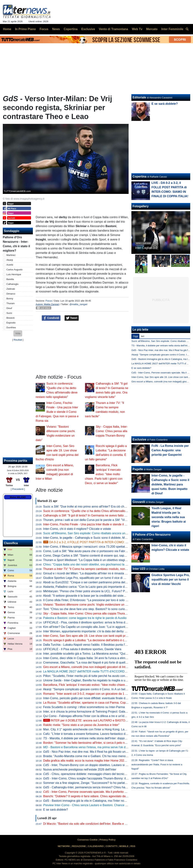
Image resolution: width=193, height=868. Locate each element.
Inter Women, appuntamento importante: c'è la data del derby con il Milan (91, 631)
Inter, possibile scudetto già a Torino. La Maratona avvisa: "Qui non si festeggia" (96, 654)
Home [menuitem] (7, 29)
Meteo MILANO (18, 497)
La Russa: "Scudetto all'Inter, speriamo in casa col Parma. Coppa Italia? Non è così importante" (106, 703)
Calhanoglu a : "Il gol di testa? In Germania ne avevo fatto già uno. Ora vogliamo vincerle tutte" (108, 515)
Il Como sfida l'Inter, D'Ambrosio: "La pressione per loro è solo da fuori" (90, 600)
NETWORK (64, 846)
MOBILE (124, 846)
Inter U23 (139, 569)
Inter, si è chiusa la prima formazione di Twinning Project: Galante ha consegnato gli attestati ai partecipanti (114, 712)
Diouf (9, 308)
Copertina (139, 177)
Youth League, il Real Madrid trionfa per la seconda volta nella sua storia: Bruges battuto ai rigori (169, 517)
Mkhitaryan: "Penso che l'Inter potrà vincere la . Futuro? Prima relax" (91, 591)
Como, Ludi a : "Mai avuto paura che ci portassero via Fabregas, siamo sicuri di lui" (100, 551)
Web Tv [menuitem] (137, 29)
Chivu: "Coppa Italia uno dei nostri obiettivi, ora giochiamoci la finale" (88, 564)
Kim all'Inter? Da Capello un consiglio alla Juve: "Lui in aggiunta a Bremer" (92, 627)
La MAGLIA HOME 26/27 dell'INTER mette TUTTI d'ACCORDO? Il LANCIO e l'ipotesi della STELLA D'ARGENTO (118, 671)
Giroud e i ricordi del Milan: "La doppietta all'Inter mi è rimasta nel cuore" (91, 573)
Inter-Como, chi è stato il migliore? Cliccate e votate (77, 529)
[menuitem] (187, 29)
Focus (49, 301)
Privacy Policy (108, 840)
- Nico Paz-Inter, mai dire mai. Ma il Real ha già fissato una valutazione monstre (99, 752)
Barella (10, 279)
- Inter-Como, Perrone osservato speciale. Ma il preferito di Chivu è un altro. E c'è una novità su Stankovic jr (117, 792)
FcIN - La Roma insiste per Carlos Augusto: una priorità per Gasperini (170, 450)
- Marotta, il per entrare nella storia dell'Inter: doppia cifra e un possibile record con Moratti (110, 738)
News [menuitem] (56, 29)
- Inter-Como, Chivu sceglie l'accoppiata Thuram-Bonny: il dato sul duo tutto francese (102, 778)
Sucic (9, 313)
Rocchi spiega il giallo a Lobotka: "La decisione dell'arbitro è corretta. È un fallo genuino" (101, 640)
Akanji (10, 260)
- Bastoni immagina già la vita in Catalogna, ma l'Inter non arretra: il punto (95, 801)
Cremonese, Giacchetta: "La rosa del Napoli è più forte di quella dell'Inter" (92, 663)
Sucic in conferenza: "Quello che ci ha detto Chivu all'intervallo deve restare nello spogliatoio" (104, 511)
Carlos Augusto (15, 270)
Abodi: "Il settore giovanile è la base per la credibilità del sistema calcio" (90, 596)
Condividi (51, 318)
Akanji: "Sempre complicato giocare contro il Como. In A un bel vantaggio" (92, 689)
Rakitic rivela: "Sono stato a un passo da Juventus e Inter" (81, 725)
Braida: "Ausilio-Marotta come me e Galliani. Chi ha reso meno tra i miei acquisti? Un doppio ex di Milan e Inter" (117, 756)
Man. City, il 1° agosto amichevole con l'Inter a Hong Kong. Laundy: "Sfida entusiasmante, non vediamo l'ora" (115, 729)
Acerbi (10, 265)
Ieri (143, 336)
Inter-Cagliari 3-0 (146, 248)
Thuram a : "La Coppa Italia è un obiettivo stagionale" (88, 560)
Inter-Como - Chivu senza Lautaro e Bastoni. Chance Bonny (88, 805)
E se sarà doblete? (141, 368)
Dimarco (11, 294)
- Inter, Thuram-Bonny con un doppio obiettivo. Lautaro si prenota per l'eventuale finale (103, 765)
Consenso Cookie (87, 840)
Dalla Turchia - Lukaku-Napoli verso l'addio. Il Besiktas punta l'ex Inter (89, 645)
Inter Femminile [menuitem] (172, 29)
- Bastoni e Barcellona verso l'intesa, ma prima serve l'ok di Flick (88, 747)
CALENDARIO (96, 846)
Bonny (10, 299)
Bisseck (11, 318)
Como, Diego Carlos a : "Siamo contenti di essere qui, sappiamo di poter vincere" (99, 556)
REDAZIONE (79, 846)
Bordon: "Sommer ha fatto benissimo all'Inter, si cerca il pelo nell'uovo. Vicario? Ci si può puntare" (107, 743)
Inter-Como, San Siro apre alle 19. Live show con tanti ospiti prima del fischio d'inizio (99, 636)
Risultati (18, 340)
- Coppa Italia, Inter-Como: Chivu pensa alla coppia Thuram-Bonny (112, 431)
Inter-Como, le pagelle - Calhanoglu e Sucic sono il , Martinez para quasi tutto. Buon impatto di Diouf (114, 538)
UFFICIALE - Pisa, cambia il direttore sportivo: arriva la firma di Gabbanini (92, 622)
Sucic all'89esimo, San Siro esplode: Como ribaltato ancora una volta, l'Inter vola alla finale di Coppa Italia (113, 533)
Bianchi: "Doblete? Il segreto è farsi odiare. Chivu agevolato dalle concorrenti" (94, 796)
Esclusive (139, 439)
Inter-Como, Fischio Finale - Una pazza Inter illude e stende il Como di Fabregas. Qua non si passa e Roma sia (57, 412)
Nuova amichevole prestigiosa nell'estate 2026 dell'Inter (80, 769)
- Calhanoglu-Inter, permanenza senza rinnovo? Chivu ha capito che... (93, 787)
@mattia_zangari (78, 304)
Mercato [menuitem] (152, 29)
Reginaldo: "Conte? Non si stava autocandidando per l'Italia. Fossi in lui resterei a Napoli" (157, 764)
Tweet (72, 318)
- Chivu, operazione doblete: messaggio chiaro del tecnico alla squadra (93, 774)
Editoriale (139, 97)
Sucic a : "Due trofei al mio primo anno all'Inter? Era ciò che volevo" (90, 507)
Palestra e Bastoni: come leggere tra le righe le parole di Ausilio (85, 618)
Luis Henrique (14, 274)
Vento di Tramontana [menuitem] (113, 29)
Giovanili (139, 502)
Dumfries (11, 327)
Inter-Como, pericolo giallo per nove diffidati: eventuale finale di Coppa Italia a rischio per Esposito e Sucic (113, 698)
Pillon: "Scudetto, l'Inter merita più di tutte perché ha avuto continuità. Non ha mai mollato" (102, 676)
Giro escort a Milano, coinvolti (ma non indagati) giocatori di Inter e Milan (91, 667)
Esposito (11, 323)
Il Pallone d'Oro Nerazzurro (152, 535)
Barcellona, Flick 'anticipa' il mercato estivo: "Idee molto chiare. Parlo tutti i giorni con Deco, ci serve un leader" (104, 474)
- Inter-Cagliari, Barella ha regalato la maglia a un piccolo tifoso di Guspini (101, 680)
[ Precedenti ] (18, 489)
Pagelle (138, 469)
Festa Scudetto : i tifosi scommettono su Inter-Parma (84, 707)
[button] (18, 333)
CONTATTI (111, 846)
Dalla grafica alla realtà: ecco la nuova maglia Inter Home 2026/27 (87, 761)
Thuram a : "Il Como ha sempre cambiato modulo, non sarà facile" (92, 569)
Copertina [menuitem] (71, 29)
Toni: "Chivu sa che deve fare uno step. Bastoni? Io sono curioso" (86, 609)
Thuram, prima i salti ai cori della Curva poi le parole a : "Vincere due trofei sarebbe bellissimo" (107, 520)
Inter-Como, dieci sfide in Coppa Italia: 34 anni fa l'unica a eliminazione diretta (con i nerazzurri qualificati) (113, 658)
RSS (133, 846)
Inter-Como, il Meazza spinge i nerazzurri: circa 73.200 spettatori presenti (91, 547)
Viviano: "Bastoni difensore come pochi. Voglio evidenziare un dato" (88, 605)
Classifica (11, 543)
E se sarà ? (56, 810)
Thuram (11, 303)
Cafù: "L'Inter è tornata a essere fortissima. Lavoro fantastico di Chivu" (89, 734)
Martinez (11, 255)
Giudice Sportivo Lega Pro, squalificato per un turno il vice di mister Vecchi (92, 578)
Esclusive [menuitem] (88, 29)
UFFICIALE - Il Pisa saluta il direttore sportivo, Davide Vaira (82, 649)
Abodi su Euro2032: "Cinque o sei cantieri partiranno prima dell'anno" (89, 582)
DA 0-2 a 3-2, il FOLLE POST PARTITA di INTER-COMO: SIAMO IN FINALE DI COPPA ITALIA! (109, 542)
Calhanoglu (13, 284)
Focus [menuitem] (44, 29)
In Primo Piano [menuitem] (25, 29)
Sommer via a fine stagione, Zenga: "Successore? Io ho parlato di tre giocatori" (95, 783)
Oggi (135, 336)
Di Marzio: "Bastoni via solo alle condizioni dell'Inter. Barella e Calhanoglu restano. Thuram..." (105, 824)
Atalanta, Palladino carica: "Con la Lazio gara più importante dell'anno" (89, 587)
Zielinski (11, 289)
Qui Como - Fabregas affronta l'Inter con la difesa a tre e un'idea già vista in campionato (101, 716)
